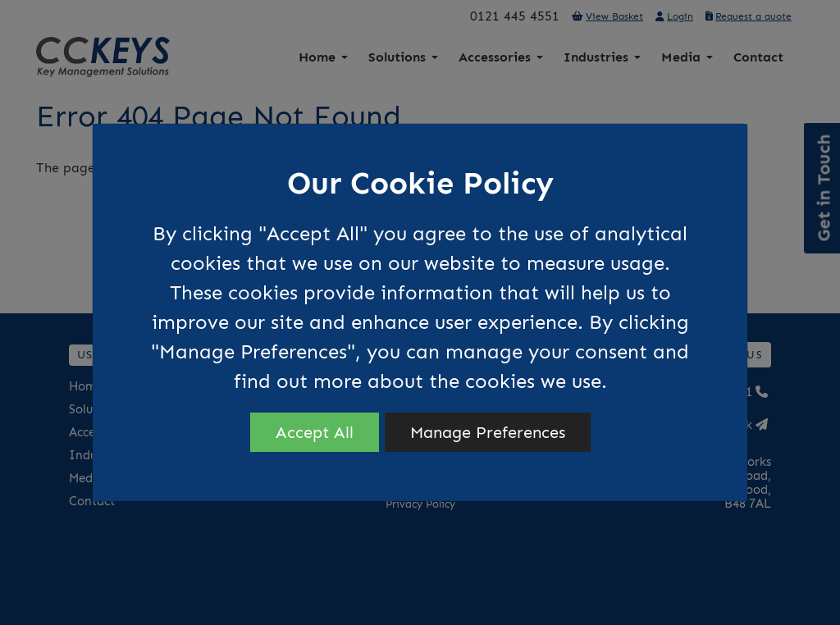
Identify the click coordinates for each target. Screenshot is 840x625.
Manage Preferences (488, 432)
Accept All (315, 432)
